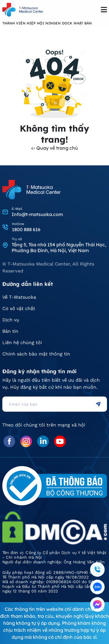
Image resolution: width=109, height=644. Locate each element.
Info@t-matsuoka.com (37, 214)
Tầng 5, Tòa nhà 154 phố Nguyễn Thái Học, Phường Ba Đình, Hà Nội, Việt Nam (59, 247)
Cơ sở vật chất (19, 308)
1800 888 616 (26, 229)
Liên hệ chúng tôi (22, 343)
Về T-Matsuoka (19, 297)
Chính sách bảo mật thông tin (36, 354)
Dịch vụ (11, 320)
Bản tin (10, 331)
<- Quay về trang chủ (54, 148)
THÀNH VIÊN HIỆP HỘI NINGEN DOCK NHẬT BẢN (47, 23)
